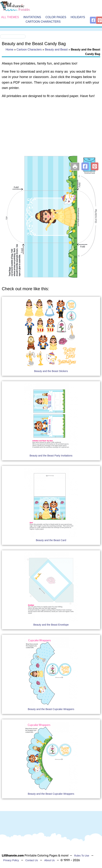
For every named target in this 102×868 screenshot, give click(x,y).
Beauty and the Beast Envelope (51, 625)
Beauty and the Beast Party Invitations (51, 456)
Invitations (32, 17)
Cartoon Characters (43, 22)
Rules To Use (82, 856)
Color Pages (56, 17)
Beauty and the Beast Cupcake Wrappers (51, 709)
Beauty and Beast (56, 50)
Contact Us (32, 860)
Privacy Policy (11, 860)
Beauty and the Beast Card (51, 540)
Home (9, 50)
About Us (50, 860)
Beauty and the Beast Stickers (51, 371)
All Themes (10, 17)
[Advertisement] (50, 130)
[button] (85, 166)
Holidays (78, 17)
